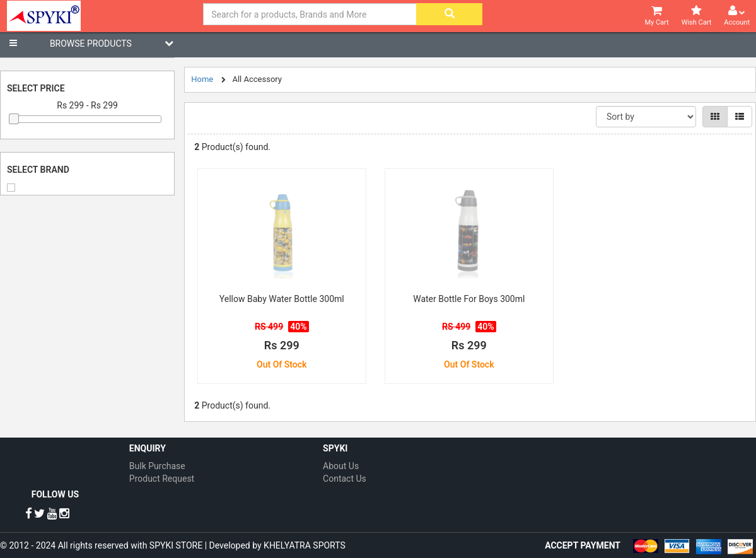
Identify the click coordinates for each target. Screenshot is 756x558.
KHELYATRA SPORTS (305, 545)
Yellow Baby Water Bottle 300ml (282, 299)
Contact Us (345, 479)
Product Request (162, 479)
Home (202, 79)
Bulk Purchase (157, 466)
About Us (341, 466)
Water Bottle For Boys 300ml (469, 299)
